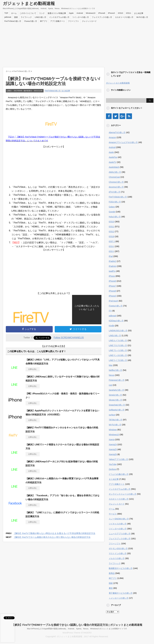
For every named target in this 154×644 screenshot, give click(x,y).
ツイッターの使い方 (81, 17)
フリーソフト (73, 21)
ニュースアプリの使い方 (120, 534)
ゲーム (112, 509)
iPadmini (113, 266)
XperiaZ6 (113, 454)
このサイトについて (28, 13)
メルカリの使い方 (117, 558)
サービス (113, 514)
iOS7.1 (112, 241)
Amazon (112, 137)
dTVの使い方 (115, 192)
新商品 (112, 573)
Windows (113, 430)
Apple (71, 13)
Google (112, 212)
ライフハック (26, 17)
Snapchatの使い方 (117, 405)
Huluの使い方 (115, 217)
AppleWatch (114, 167)
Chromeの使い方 (116, 182)
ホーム (14, 13)
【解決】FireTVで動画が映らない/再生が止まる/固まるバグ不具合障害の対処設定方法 (54, 533)
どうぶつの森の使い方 (119, 474)
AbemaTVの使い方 (117, 132)
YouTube (113, 464)
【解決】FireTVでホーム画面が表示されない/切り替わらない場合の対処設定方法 (52, 537)
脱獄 (16, 17)
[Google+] (122, 116)
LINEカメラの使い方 (118, 340)
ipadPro (112, 271)
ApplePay (113, 157)
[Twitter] (116, 116)
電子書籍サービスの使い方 (121, 593)
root (110, 385)
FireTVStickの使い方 (13, 21)
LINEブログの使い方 (118, 345)
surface (112, 415)
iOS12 (112, 232)
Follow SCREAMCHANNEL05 (69, 338)
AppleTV (113, 162)
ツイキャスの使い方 (118, 524)
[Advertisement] (77, 44)
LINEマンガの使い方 (118, 355)
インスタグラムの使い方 (59, 17)
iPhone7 (112, 286)
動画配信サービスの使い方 (121, 568)
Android (80, 13)
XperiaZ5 (113, 449)
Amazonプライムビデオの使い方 (123, 142)
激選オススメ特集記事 (57, 13)
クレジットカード (89, 21)
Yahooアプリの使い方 (118, 459)
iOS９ (111, 251)
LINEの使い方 (40, 17)
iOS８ (111, 246)
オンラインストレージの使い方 (123, 494)
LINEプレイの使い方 (118, 350)
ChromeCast (114, 177)
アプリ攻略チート (58, 21)
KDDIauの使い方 (116, 321)
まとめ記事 (139, 13)
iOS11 (129, 13)
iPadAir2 (113, 261)
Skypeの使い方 (115, 400)
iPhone (112, 276)
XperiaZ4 (113, 444)
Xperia (112, 440)
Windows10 (91, 13)
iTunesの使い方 (31, 21)
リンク (42, 13)
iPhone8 (102, 13)
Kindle (112, 326)
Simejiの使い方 (115, 395)
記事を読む (33, 369)
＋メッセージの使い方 (119, 598)
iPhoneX (111, 13)
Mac (111, 365)
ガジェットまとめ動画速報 (29, 3)
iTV (110, 311)
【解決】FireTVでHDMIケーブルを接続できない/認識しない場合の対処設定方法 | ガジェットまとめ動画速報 (77, 625)
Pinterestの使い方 (117, 380)
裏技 (111, 588)
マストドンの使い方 (118, 553)
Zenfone (112, 469)
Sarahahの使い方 (116, 390)
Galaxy (112, 207)
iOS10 (121, 13)
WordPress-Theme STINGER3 (77, 633)
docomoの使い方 (116, 187)
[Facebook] (109, 116)
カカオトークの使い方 (124, 17)
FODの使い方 (115, 202)
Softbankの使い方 (117, 410)
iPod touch (113, 301)
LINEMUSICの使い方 (118, 331)
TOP (6, 13)
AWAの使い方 (115, 172)
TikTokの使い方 (116, 420)
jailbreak (8, 17)
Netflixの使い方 (115, 370)
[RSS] (129, 116)
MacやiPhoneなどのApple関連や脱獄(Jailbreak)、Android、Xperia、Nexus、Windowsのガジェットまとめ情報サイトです (77, 629)
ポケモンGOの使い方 (118, 548)
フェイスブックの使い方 (102, 17)
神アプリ (44, 21)
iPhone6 (112, 281)
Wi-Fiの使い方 (142, 17)
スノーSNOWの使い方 (119, 519)
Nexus (112, 375)
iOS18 (112, 236)
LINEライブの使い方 (118, 360)
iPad (111, 256)
